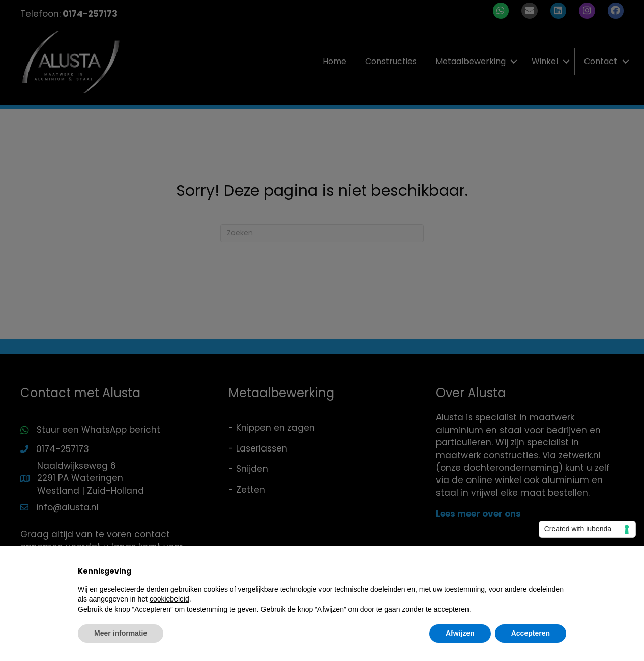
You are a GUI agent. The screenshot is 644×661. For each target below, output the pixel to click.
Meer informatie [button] (121, 633)
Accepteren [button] (531, 633)
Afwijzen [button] (460, 633)
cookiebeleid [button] (169, 599)
